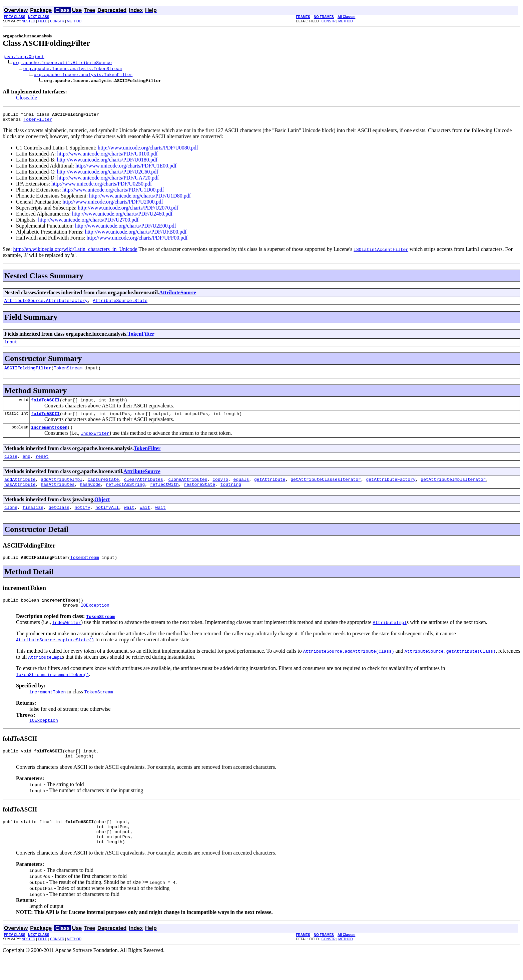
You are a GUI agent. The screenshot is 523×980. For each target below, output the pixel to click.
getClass (59, 520)
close (11, 466)
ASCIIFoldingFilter (28, 374)
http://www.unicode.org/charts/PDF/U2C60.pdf (108, 175)
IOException (95, 621)
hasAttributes (58, 496)
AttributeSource (178, 295)
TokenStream (68, 374)
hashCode (90, 496)
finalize (33, 520)
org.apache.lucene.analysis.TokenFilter (83, 75)
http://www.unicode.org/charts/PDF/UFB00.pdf (136, 235)
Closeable (27, 99)
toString (231, 496)
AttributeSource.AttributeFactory (46, 304)
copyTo (220, 490)
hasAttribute (20, 496)
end (27, 466)
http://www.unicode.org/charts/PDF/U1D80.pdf (140, 199)
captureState (103, 490)
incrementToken (49, 436)
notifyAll (107, 520)
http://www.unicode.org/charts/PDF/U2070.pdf (128, 211)
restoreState (199, 496)
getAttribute (270, 490)
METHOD (74, 21)
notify (83, 520)
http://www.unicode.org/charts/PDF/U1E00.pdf (126, 169)
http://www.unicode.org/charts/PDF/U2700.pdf (88, 223)
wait (129, 520)
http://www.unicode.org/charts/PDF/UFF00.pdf (137, 241)
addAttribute (20, 490)
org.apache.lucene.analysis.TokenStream (73, 69)
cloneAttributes (188, 490)
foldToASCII (45, 407)
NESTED (29, 21)
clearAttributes (144, 490)
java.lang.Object (24, 57)
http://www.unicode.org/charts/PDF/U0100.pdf (108, 157)
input (11, 347)
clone (11, 520)
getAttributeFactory (391, 490)
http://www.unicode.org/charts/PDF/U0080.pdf (148, 151)
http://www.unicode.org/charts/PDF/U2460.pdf (122, 217)
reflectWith (164, 496)
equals (241, 490)
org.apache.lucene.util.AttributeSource (62, 63)
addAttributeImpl (62, 490)
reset (42, 466)
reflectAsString (125, 496)
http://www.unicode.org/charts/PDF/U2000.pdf (113, 205)
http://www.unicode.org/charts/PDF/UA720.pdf (108, 181)
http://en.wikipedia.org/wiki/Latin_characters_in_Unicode (75, 252)
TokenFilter (38, 122)
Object (102, 511)
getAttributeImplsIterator (453, 490)
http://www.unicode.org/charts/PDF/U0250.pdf (102, 187)
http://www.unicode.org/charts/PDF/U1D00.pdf (113, 193)
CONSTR (57, 21)
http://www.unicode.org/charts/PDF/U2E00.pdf (126, 229)
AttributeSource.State (120, 304)
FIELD (43, 21)
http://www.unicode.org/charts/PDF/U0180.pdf (107, 163)
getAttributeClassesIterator (326, 490)
